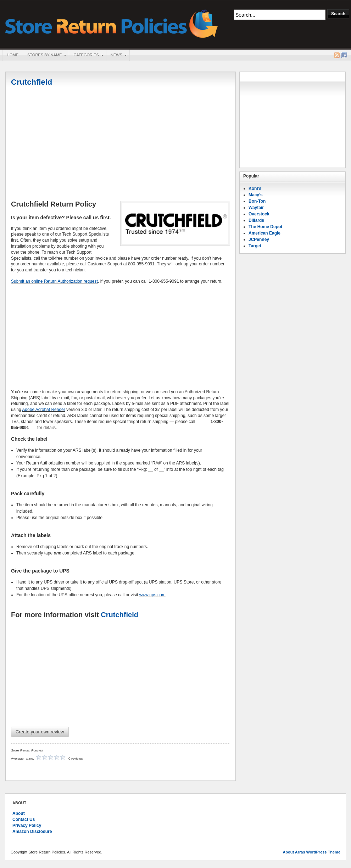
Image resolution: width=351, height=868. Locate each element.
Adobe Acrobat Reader (43, 410)
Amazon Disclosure (32, 832)
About (19, 813)
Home (13, 55)
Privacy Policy (27, 825)
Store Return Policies (112, 23)
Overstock (259, 214)
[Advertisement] (121, 144)
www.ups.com (152, 595)
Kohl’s (255, 188)
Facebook (344, 55)
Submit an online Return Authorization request (54, 281)
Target (255, 246)
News (116, 56)
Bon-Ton (257, 201)
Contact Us (24, 819)
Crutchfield (32, 82)
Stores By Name (44, 56)
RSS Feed (337, 55)
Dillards (256, 220)
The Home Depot (265, 227)
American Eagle (264, 233)
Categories (86, 56)
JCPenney (259, 239)
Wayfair (256, 208)
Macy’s (256, 195)
